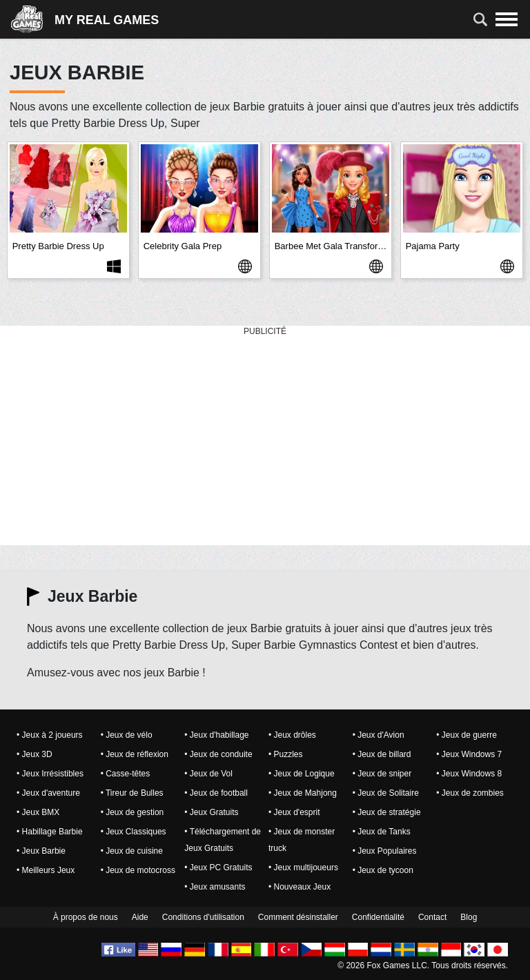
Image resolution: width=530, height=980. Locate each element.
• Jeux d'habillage (216, 735)
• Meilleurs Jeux (46, 870)
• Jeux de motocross (138, 870)
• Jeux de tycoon (383, 870)
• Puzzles (286, 754)
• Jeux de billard (382, 754)
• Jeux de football (216, 793)
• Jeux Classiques (134, 832)
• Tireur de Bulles (132, 793)
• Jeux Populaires (385, 851)
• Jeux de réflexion (135, 754)
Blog (469, 917)
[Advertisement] (265, 436)
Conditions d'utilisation (203, 917)
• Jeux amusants (215, 887)
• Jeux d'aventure (48, 793)
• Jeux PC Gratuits (218, 868)
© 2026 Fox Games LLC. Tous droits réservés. (423, 966)
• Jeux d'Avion (379, 735)
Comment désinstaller (298, 917)
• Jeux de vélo (127, 735)
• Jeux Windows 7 (469, 754)
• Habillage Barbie (50, 832)
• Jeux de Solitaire (386, 793)
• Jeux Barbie (41, 851)
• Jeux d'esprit (294, 812)
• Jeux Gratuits (211, 812)
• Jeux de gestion (132, 812)
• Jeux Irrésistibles (50, 774)
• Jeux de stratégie (387, 812)
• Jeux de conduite (218, 754)
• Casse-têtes (126, 774)
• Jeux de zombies (470, 793)
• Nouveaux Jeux (300, 887)
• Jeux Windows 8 (469, 774)
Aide (140, 917)
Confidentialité (378, 917)
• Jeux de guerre (467, 735)
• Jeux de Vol (208, 774)
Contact (432, 917)
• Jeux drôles (292, 735)
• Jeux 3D (35, 754)
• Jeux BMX (38, 812)
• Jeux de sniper (382, 774)
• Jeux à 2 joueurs (50, 735)
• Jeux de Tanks (382, 832)
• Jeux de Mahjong (303, 793)
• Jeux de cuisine (132, 851)
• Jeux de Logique (302, 774)
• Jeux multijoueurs (303, 868)
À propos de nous (86, 917)
